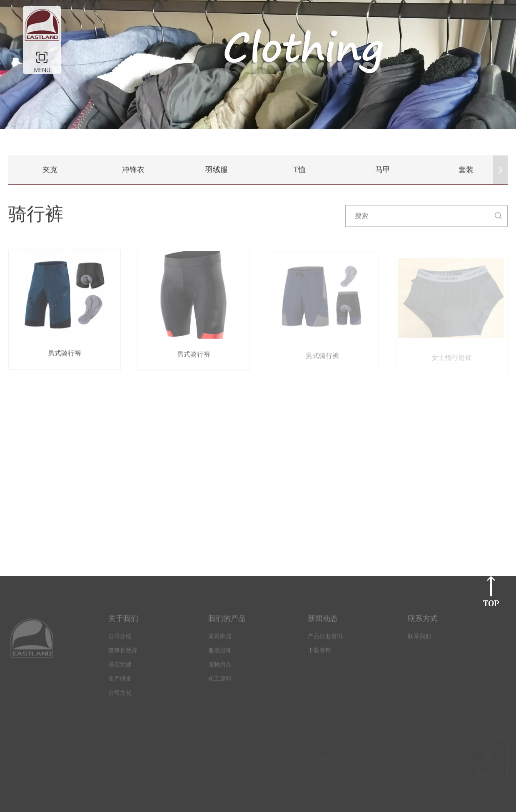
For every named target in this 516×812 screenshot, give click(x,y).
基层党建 (120, 667)
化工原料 (220, 681)
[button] (500, 170)
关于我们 (123, 621)
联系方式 (423, 621)
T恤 (300, 170)
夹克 (50, 170)
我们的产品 (227, 621)
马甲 (383, 170)
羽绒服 (217, 170)
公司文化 (120, 695)
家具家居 (220, 638)
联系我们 (419, 638)
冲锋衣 (133, 170)
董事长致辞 (123, 653)
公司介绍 (120, 638)
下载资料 (319, 653)
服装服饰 (220, 653)
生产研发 (120, 681)
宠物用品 (220, 667)
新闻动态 (323, 621)
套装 (466, 170)
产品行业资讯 (325, 638)
